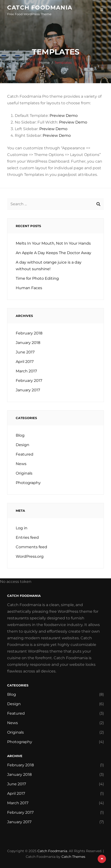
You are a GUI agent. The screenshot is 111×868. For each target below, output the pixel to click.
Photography (28, 483)
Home (44, 63)
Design (23, 445)
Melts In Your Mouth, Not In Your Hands (53, 243)
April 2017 (25, 362)
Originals (24, 473)
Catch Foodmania (40, 7)
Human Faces (29, 288)
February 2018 (29, 333)
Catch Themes (73, 857)
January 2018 (28, 343)
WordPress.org (30, 556)
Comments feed (31, 547)
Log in (22, 528)
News (21, 464)
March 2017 (26, 371)
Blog (20, 435)
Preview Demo (64, 116)
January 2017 (28, 390)
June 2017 (25, 352)
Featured (25, 454)
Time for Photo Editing (37, 278)
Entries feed (27, 537)
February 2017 (29, 381)
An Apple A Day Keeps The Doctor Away (53, 253)
